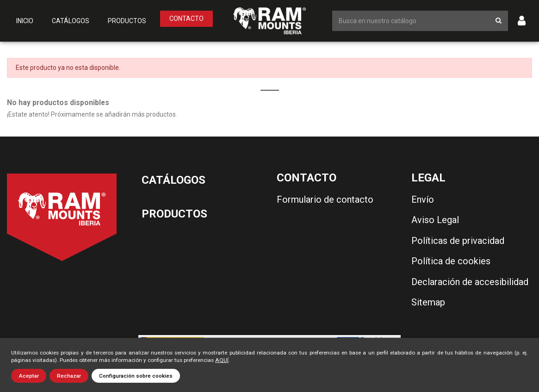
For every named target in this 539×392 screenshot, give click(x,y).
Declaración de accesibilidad (470, 282)
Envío (423, 199)
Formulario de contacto (325, 199)
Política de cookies (451, 261)
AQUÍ (222, 360)
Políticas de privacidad (458, 241)
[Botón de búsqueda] (499, 21)
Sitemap (428, 302)
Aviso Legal (435, 220)
